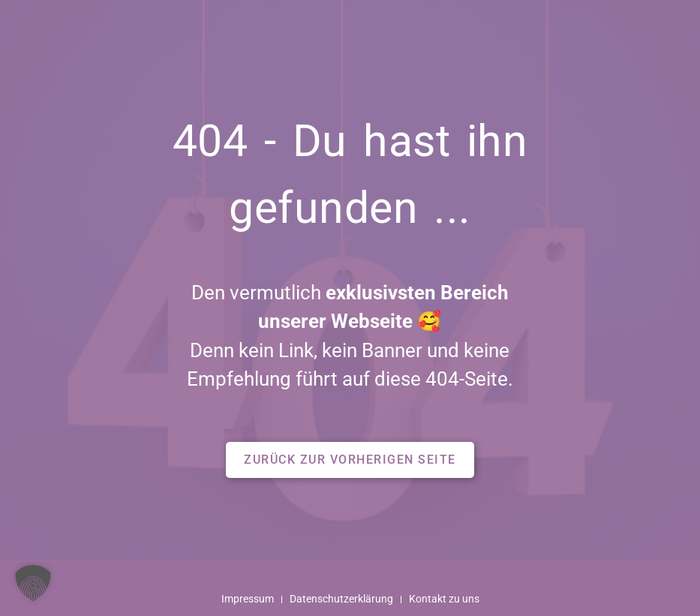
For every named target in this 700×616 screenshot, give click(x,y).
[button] (350, 460)
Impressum (248, 599)
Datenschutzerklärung (341, 599)
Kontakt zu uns (444, 599)
